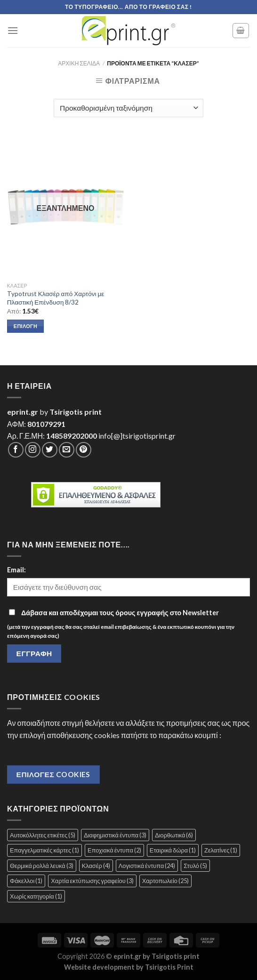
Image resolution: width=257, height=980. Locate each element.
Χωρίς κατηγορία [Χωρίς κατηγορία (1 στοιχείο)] (36, 896)
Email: (16, 570)
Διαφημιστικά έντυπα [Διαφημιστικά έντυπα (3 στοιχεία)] (115, 835)
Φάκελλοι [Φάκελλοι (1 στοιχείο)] (26, 881)
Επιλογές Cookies (53, 774)
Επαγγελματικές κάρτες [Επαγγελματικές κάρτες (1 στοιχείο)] (44, 850)
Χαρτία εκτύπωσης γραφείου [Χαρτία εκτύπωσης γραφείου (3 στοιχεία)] (92, 881)
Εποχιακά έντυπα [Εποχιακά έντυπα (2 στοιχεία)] (114, 850)
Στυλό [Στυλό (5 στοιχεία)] (195, 866)
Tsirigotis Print (169, 967)
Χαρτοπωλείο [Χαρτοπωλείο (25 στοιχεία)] (165, 881)
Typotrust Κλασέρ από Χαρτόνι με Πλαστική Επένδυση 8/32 (56, 298)
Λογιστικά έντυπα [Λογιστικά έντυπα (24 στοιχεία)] (147, 866)
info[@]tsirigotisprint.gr (137, 436)
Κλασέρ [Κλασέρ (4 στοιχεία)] (96, 866)
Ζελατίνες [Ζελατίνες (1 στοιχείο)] (221, 850)
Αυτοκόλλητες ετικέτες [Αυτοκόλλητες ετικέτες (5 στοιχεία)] (43, 835)
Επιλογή (25, 326)
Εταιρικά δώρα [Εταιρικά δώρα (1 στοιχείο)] (173, 850)
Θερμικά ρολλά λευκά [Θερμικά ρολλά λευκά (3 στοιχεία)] (42, 866)
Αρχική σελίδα (79, 63)
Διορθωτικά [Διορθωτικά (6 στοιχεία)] (174, 835)
